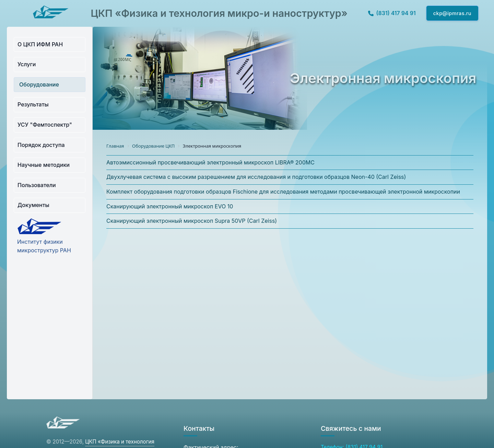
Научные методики (44, 165)
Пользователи (37, 185)
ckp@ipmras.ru (452, 13)
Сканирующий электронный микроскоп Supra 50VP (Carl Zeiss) (192, 221)
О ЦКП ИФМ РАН (40, 44)
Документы (33, 205)
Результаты (33, 104)
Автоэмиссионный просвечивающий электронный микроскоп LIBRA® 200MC (210, 162)
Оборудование (39, 84)
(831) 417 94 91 (392, 13)
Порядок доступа (41, 145)
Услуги (27, 64)
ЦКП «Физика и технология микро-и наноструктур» (219, 13)
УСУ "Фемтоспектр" (45, 125)
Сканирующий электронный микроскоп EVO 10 (170, 206)
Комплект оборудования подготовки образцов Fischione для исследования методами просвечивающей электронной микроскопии (283, 192)
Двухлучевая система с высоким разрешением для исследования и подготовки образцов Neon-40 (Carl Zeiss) (256, 177)
